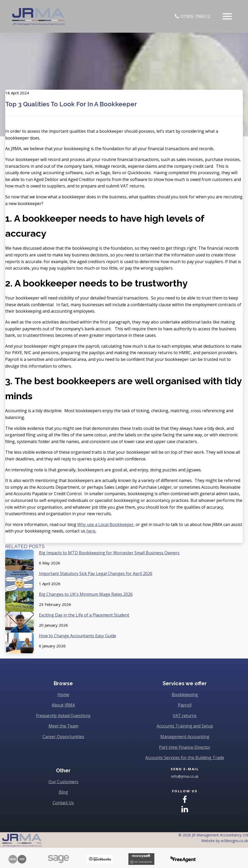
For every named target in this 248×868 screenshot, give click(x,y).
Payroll (185, 705)
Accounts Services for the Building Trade (185, 758)
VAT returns (185, 716)
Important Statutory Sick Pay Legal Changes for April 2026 (96, 573)
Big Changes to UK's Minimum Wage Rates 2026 (86, 594)
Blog (63, 792)
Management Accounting (185, 737)
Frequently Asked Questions (63, 716)
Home (63, 695)
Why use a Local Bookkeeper (105, 524)
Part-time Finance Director (185, 747)
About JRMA (63, 705)
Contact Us (63, 803)
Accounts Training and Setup (185, 726)
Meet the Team (63, 726)
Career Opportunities (63, 737)
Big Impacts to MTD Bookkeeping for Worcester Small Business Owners (109, 553)
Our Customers (63, 782)
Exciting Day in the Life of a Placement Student (84, 615)
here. (91, 531)
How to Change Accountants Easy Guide (78, 636)
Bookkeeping (185, 695)
